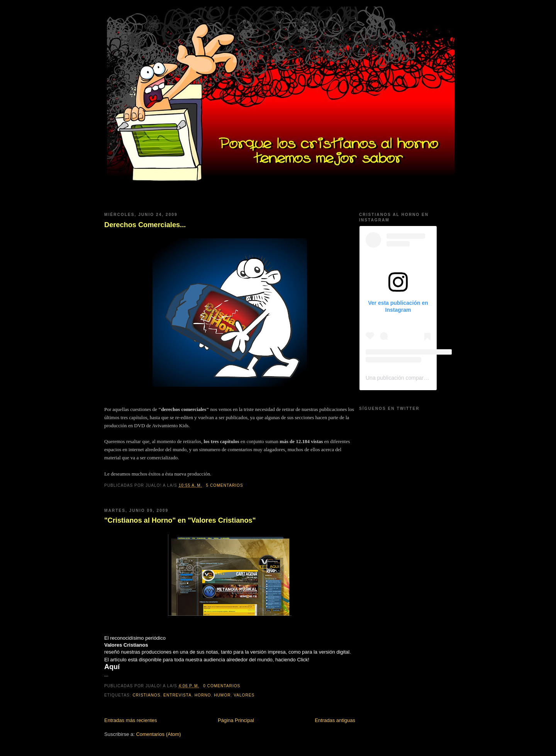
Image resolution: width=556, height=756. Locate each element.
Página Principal (236, 720)
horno (203, 695)
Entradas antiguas (335, 720)
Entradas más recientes (131, 720)
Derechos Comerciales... (145, 225)
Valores (244, 695)
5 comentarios (225, 485)
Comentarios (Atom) (158, 734)
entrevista (177, 695)
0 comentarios (222, 686)
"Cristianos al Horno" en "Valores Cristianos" (180, 520)
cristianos (146, 695)
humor (222, 695)
